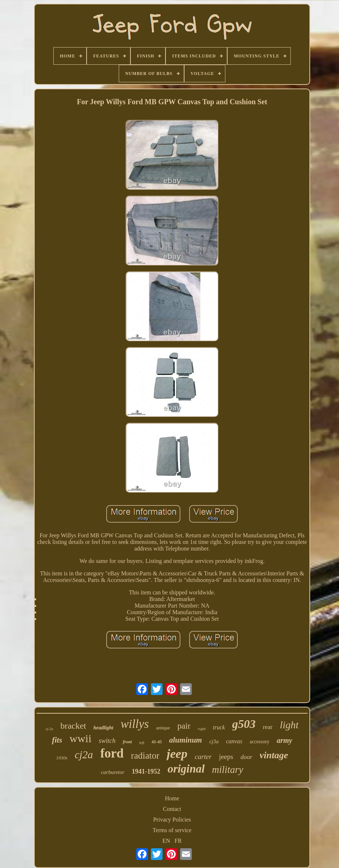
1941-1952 (146, 771)
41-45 (157, 742)
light (289, 725)
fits (57, 740)
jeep (177, 754)
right (201, 729)
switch (107, 741)
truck (219, 727)
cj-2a (49, 729)
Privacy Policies (172, 820)
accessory (259, 742)
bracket (73, 726)
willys (135, 724)
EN (166, 841)
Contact (172, 809)
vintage (274, 755)
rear (268, 727)
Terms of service (172, 830)
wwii (80, 738)
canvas (234, 741)
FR (178, 841)
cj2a (84, 755)
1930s (62, 758)
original (186, 769)
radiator (145, 756)
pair (184, 726)
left (142, 743)
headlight (103, 728)
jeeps (226, 757)
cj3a (214, 741)
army (285, 740)
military (228, 770)
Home (172, 798)
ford (112, 753)
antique (163, 728)
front (127, 742)
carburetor (113, 772)
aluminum (186, 740)
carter (203, 757)
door (246, 757)
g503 (244, 724)
